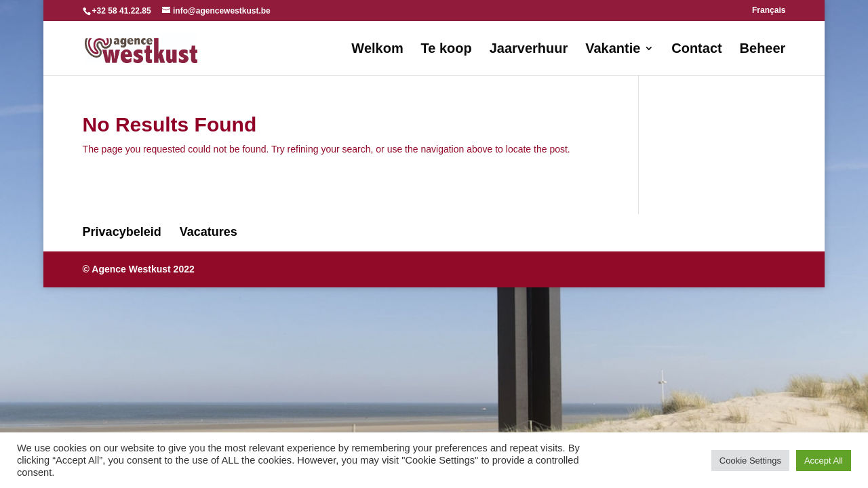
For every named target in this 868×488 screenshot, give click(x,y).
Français (769, 11)
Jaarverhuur (529, 49)
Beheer (763, 49)
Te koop (447, 49)
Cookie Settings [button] (750, 461)
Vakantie (613, 49)
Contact (696, 49)
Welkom (377, 49)
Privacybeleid (122, 232)
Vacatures (209, 232)
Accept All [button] (824, 461)
